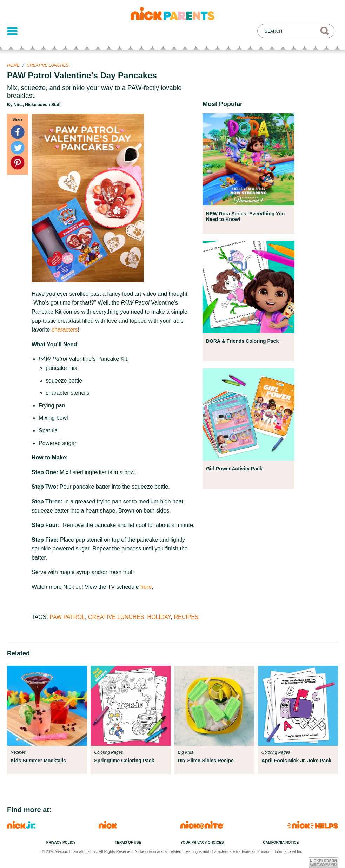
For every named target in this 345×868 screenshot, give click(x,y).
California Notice (281, 843)
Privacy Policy (61, 843)
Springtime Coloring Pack (124, 761)
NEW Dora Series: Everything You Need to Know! (245, 216)
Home (13, 65)
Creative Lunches (48, 65)
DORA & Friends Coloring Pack (242, 341)
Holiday (159, 617)
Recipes (186, 617)
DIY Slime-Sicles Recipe (206, 761)
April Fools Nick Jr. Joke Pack (296, 761)
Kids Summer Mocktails (38, 761)
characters (65, 330)
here (146, 587)
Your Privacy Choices (202, 843)
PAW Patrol (67, 617)
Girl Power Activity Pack (234, 469)
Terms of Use (128, 843)
